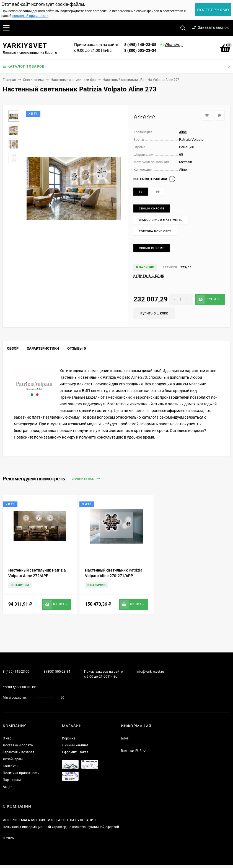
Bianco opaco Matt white (161, 220)
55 (158, 192)
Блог (125, 738)
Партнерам (12, 780)
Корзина (69, 738)
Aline (183, 132)
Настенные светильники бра (73, 80)
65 (141, 192)
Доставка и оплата (18, 745)
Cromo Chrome (152, 208)
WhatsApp (167, 45)
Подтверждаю (213, 10)
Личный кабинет (75, 745)
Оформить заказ (75, 752)
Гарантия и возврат (19, 752)
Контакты (11, 766)
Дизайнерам (13, 759)
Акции (8, 787)
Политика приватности (21, 773)
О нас (7, 738)
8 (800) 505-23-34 (140, 50)
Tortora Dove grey (155, 231)
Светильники (33, 80)
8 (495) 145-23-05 (140, 45)
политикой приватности (30, 16)
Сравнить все (86, 479)
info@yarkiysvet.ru (150, 672)
